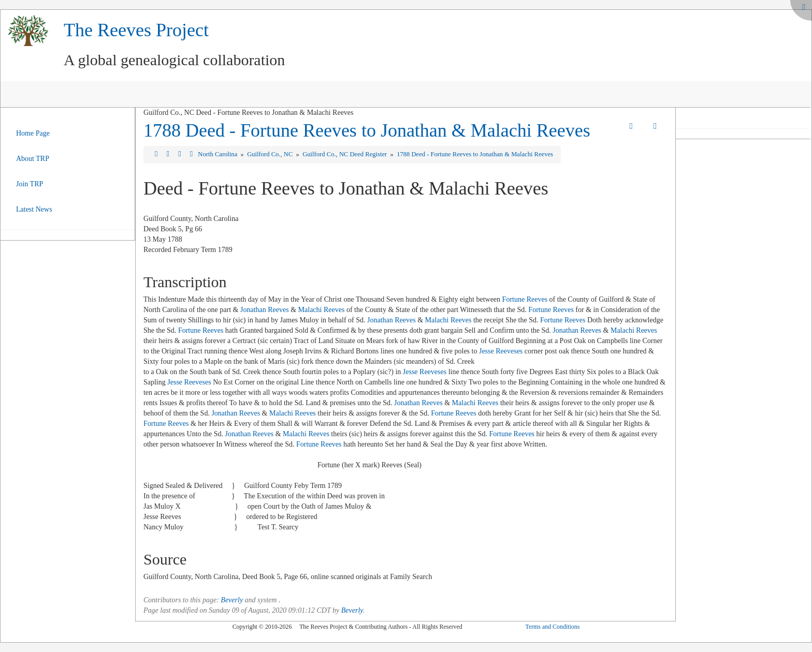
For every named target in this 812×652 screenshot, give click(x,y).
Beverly (232, 600)
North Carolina (218, 154)
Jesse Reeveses (501, 351)
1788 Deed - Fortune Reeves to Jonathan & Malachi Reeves (367, 130)
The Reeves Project (136, 30)
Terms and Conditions (552, 627)
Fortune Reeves (525, 299)
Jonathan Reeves (265, 310)
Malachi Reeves (322, 310)
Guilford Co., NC (271, 154)
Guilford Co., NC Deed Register (345, 154)
